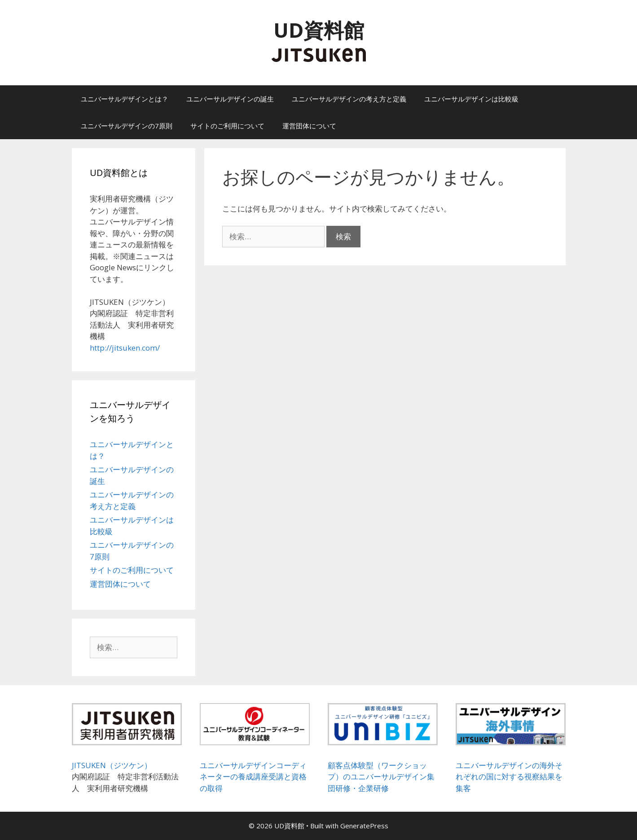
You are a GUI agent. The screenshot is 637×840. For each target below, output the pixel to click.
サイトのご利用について (227, 126)
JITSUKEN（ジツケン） (112, 765)
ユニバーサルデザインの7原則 (127, 126)
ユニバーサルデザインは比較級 (471, 99)
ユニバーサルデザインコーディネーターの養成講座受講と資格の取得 (253, 777)
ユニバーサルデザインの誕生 (230, 99)
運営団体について (309, 126)
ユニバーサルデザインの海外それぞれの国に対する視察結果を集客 (509, 777)
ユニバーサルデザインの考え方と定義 (349, 99)
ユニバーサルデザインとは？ (125, 99)
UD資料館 (319, 30)
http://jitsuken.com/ (125, 348)
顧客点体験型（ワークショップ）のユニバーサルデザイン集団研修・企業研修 (381, 777)
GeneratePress (364, 826)
